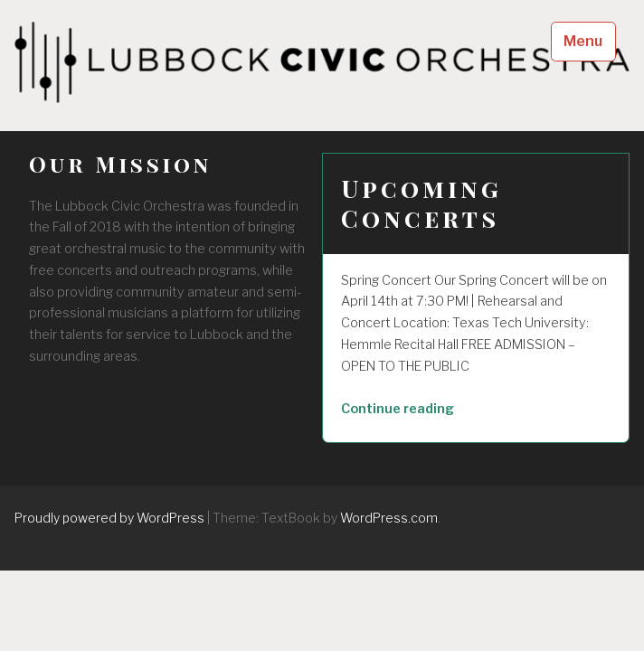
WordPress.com (389, 518)
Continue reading (433, 410)
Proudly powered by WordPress (109, 518)
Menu (583, 41)
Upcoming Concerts (421, 203)
